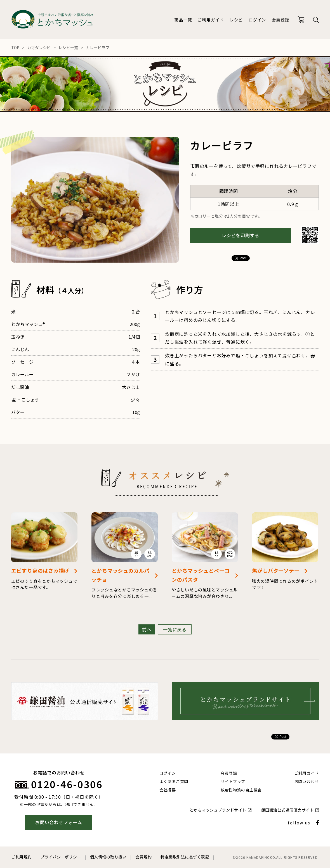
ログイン (257, 20)
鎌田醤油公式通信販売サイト (288, 810)
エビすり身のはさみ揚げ (40, 570)
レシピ (236, 20)
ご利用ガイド (211, 20)
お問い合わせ (307, 781)
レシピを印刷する (241, 235)
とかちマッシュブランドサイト (218, 810)
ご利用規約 (21, 857)
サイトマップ (233, 781)
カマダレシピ (39, 47)
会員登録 (280, 20)
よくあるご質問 (174, 781)
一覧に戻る (175, 629)
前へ (147, 629)
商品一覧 (183, 20)
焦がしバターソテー (276, 570)
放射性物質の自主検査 (241, 790)
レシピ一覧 (68, 47)
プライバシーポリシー (61, 857)
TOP (15, 47)
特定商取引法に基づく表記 (185, 857)
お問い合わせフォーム (59, 822)
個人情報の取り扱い (108, 857)
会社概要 (168, 790)
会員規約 (143, 857)
